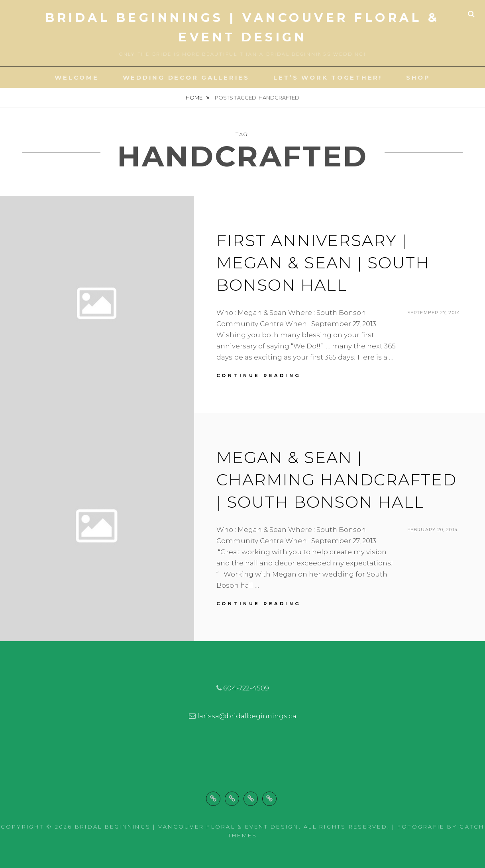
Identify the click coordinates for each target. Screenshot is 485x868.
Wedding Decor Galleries (186, 77)
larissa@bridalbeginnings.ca (247, 716)
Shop (418, 77)
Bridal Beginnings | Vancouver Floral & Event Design (187, 827)
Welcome (77, 77)
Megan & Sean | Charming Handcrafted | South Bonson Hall (337, 480)
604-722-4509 (246, 688)
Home (195, 98)
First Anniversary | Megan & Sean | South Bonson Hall (323, 263)
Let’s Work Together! (328, 77)
